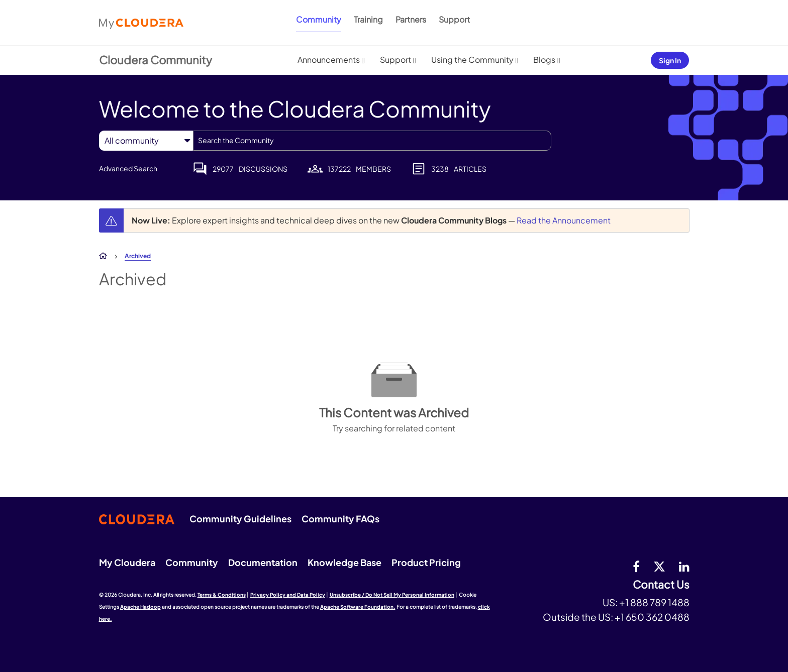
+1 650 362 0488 (652, 617)
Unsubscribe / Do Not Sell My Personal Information (392, 595)
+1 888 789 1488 (654, 602)
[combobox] (372, 141)
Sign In (670, 60)
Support (454, 19)
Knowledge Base (344, 562)
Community (319, 19)
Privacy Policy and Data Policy (288, 595)
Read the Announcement (564, 220)
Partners (411, 19)
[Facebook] (636, 566)
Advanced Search (128, 168)
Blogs (544, 60)
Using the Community (472, 60)
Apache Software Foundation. (358, 607)
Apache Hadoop (140, 607)
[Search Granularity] (146, 140)
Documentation (263, 562)
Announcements (329, 60)
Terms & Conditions (222, 595)
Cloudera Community (156, 60)
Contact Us (661, 585)
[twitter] (659, 566)
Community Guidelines (240, 519)
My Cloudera (127, 562)
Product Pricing (426, 562)
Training (368, 19)
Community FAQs (340, 519)
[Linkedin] (684, 566)
